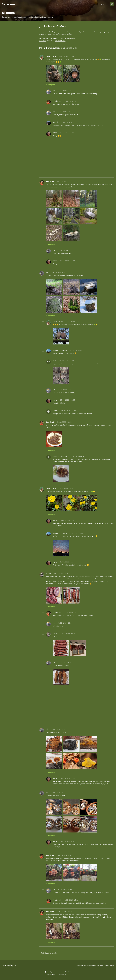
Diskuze (107, 965)
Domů (77, 965)
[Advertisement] (19, 58)
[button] (107, 4)
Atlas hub (93, 965)
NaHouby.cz (9, 4)
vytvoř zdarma (60, 41)
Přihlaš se (43, 41)
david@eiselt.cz (64, 974)
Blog (112, 965)
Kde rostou (84, 965)
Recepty (100, 965)
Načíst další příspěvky (49, 953)
